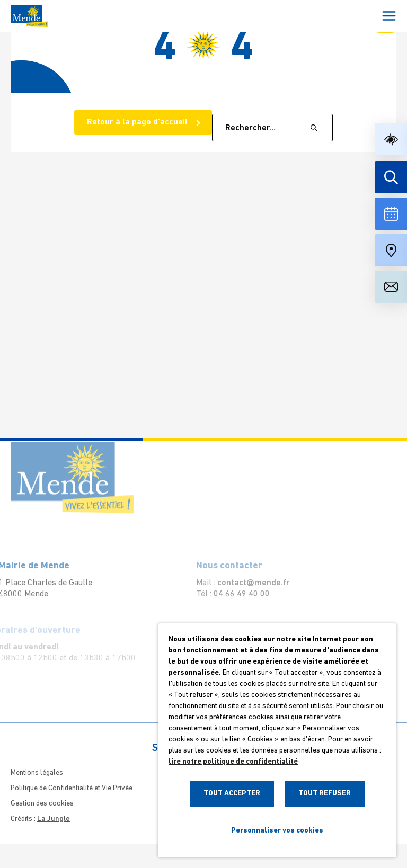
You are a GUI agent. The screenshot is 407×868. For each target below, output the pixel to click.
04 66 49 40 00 (232, 594)
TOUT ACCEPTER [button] (232, 794)
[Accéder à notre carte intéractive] (391, 250)
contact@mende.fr (244, 583)
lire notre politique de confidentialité (233, 762)
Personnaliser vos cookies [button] (277, 831)
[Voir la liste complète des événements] (391, 214)
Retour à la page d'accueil (138, 122)
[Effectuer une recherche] (391, 177)
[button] (391, 139)
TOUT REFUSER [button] (325, 794)
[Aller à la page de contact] (391, 287)
